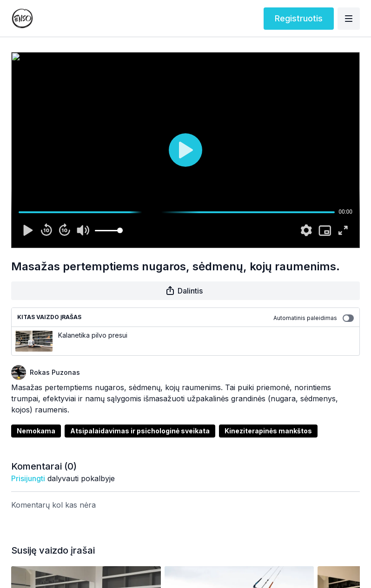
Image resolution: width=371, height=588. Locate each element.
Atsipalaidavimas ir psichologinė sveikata (140, 431)
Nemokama (36, 431)
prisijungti (28, 478)
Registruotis (299, 18)
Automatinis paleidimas (314, 318)
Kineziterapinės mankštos (268, 431)
